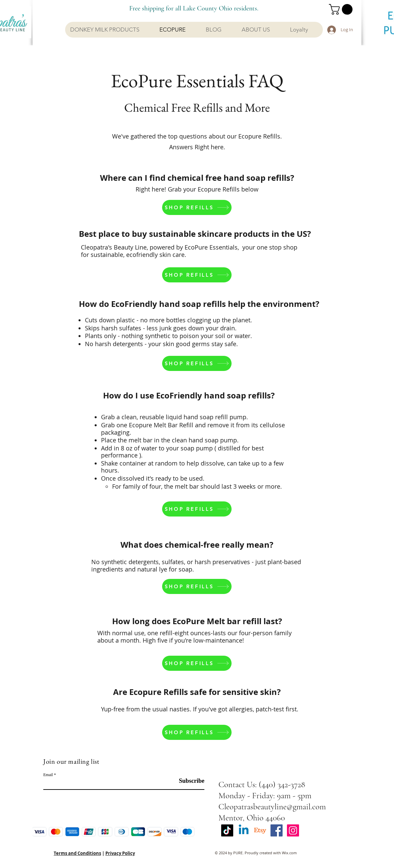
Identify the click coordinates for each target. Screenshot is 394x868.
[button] (342, 9)
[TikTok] (227, 830)
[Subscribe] (187, 781)
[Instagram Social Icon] (293, 830)
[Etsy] (260, 830)
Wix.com (289, 853)
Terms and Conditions (77, 853)
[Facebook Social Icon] (277, 830)
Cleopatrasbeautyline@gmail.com (272, 807)
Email (48, 775)
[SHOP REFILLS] (197, 207)
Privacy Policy (120, 853)
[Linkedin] (244, 830)
